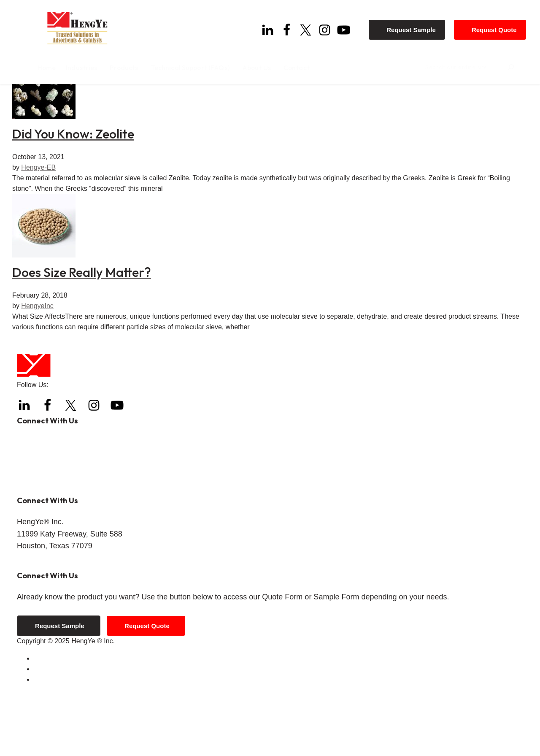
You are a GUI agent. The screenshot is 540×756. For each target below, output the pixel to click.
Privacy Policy (55, 733)
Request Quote (498, 26)
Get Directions (38, 625)
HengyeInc (37, 370)
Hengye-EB (38, 232)
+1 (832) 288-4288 (68, 505)
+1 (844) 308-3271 (76, 520)
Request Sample (415, 26)
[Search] (526, 67)
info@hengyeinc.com (73, 550)
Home (26, 103)
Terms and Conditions (66, 722)
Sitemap (46, 744)
